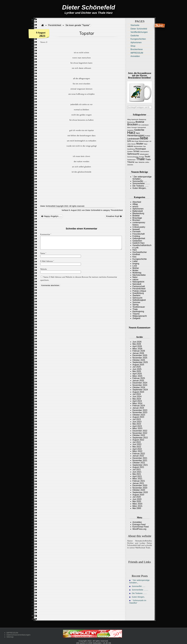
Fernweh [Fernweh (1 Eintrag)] (134, 127)
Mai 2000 (137, 508)
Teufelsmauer (139, 307)
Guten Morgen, (139, 188)
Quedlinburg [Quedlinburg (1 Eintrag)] (131, 149)
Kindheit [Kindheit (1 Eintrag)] (148, 136)
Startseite (135, 25)
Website (44, 269)
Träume (136, 314)
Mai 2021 (137, 474)
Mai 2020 (137, 501)
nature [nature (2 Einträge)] (130, 146)
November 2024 (140, 385)
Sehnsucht (137, 298)
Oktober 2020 (139, 490)
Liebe (135, 261)
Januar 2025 (138, 381)
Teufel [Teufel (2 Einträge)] (147, 157)
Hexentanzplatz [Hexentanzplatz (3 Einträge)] (136, 135)
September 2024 (140, 390)
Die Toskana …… (141, 186)
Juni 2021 (137, 472)
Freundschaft (138, 234)
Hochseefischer (140, 252)
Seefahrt (136, 295)
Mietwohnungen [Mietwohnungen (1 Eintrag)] (144, 141)
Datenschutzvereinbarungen (18, 635)
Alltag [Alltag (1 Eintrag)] (129, 119)
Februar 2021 (139, 481)
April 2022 (137, 449)
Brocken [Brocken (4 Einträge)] (133, 124)
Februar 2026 (139, 351)
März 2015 (137, 506)
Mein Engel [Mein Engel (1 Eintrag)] (135, 141)
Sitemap (10, 637)
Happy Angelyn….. (52, 216)
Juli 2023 (137, 419)
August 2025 (138, 365)
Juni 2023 (137, 422)
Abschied (137, 202)
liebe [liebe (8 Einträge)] (144, 138)
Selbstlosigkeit (139, 300)
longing (136, 264)
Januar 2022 (138, 456)
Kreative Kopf (114, 216)
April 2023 (137, 426)
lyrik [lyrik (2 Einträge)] (129, 141)
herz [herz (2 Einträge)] (138, 133)
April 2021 (137, 476)
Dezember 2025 (140, 355)
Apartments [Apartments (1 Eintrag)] (135, 119)
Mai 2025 (137, 371)
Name (43, 253)
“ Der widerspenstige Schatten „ (139, 581)
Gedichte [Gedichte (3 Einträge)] (139, 130)
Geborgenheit (139, 238)
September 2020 (140, 492)
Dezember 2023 (140, 410)
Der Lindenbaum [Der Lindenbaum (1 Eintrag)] (144, 125)
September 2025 (140, 362)
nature (135, 280)
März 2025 (137, 376)
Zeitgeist (136, 318)
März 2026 (137, 349)
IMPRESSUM (137, 53)
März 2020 (137, 504)
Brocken (136, 220)
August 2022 (138, 440)
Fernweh (136, 232)
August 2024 (138, 392)
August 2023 (138, 417)
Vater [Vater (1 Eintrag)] (136, 162)
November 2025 (140, 358)
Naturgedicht (138, 282)
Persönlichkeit (55, 25)
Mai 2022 (137, 447)
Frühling (136, 236)
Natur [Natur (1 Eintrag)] (146, 144)
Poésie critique (139, 291)
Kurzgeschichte (140, 259)
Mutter (135, 270)
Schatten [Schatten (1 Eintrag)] (130, 151)
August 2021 (138, 467)
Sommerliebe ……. (141, 183)
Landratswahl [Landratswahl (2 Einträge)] (133, 139)
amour (135, 207)
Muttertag (137, 273)
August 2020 (138, 495)
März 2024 (137, 403)
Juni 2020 (137, 499)
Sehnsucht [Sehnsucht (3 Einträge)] (133, 154)
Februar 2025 (139, 378)
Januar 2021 (138, 483)
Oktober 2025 (139, 360)
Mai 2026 (137, 344)
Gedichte (135, 36)
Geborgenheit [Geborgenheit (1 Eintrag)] (142, 127)
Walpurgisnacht (140, 316)
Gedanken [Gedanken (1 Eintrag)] (130, 130)
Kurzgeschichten (138, 39)
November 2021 (140, 460)
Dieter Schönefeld (139, 29)
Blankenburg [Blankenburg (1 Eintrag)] (131, 122)
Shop (133, 46)
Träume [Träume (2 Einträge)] (131, 162)
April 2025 (137, 374)
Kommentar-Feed (141, 527)
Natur (135, 277)
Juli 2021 (137, 470)
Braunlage (137, 218)
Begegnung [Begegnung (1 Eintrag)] (143, 119)
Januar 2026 (138, 353)
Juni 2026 (137, 342)
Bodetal (136, 216)
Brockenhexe (137, 49)
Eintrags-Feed (139, 524)
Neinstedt (137, 284)
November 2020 (140, 488)
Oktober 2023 (139, 415)
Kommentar (46, 234)
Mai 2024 (137, 399)
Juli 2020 (137, 497)
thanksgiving (138, 311)
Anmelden (135, 56)
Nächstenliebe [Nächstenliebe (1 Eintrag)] (138, 146)
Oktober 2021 (139, 463)
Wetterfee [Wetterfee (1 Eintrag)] (142, 162)
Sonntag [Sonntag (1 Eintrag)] (141, 157)
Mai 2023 (137, 424)
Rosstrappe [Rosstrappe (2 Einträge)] (141, 149)
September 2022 (140, 438)
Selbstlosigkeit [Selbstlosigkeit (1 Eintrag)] (144, 154)
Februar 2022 (139, 454)
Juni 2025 (137, 369)
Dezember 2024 (140, 383)
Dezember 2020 (140, 485)
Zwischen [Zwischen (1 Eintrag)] (130, 165)
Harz (135, 250)
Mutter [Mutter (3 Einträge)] (140, 144)
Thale (135, 309)
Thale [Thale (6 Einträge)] (140, 159)
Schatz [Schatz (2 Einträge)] (136, 151)
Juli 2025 (137, 367)
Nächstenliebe (139, 275)
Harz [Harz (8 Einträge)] (131, 132)
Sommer (136, 302)
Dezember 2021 (140, 458)
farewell (136, 229)
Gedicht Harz (138, 243)
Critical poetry (139, 227)
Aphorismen (136, 42)
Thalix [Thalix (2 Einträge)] (148, 159)
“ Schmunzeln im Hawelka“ (138, 602)
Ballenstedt (138, 211)
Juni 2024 (137, 397)
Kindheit (136, 254)
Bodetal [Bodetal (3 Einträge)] (140, 122)
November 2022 (140, 433)
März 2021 (137, 479)
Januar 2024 (138, 408)
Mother (136, 268)
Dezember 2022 (140, 431)
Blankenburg (138, 213)
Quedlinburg (138, 293)
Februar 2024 (139, 406)
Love (135, 266)
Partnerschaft (139, 286)
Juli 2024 (137, 394)
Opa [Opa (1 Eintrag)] (144, 146)
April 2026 (137, 346)
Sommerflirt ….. (140, 181)
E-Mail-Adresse (47, 261)
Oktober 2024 (139, 387)
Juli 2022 (137, 442)
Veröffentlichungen (139, 32)
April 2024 (137, 401)
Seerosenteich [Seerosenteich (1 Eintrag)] (145, 151)
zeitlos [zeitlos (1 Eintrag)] (147, 162)
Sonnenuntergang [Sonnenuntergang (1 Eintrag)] (133, 157)
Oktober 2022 (139, 435)
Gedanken (137, 241)
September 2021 (140, 465)
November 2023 (140, 412)
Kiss (134, 257)
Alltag (135, 204)
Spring (135, 305)
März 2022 (137, 451)
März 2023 (137, 428)
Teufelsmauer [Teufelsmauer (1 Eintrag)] (131, 160)
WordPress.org (139, 529)
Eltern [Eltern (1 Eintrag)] (129, 127)
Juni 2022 (137, 444)
